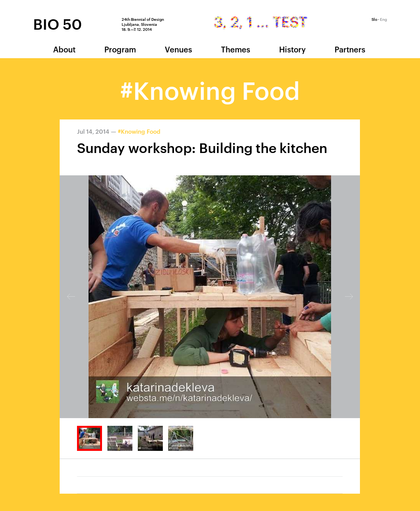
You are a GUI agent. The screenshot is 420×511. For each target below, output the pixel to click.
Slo (374, 19)
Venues (178, 49)
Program (120, 49)
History (292, 49)
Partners (350, 49)
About (64, 49)
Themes (236, 49)
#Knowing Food (139, 131)
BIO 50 (58, 24)
